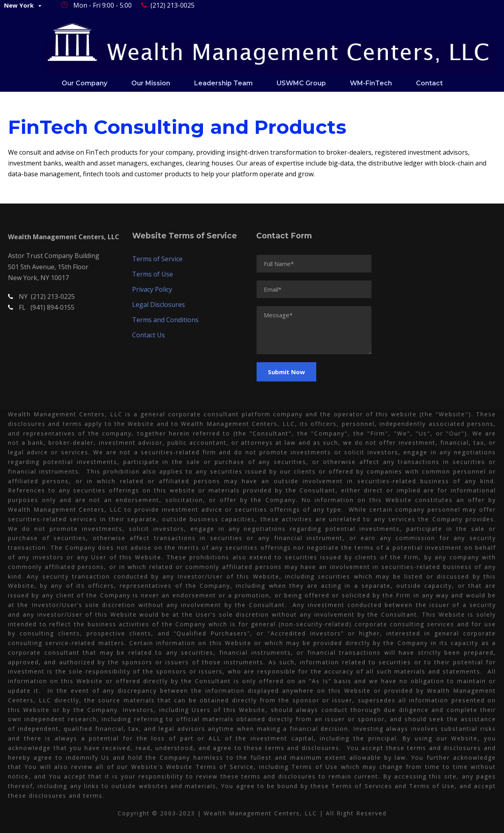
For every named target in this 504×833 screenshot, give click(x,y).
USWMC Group (301, 83)
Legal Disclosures (159, 305)
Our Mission (151, 83)
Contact (429, 83)
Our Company (84, 83)
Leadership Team (223, 83)
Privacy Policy (152, 289)
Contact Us (149, 335)
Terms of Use (153, 274)
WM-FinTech (371, 83)
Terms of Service (157, 259)
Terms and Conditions (165, 320)
